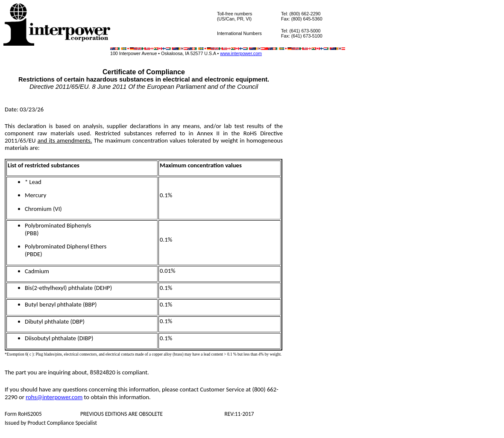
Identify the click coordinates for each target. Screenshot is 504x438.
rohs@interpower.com (54, 397)
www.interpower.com (241, 53)
